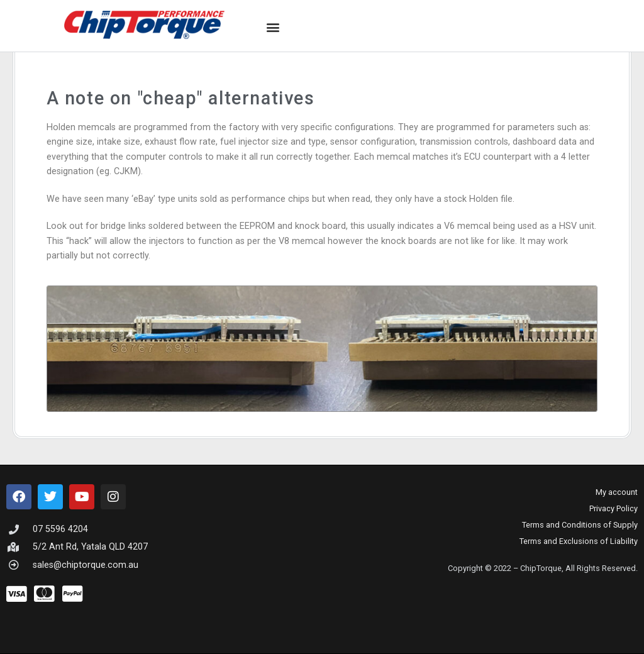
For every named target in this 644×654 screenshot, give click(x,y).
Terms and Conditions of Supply (580, 525)
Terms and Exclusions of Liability (579, 541)
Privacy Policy (613, 508)
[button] (273, 27)
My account (617, 492)
